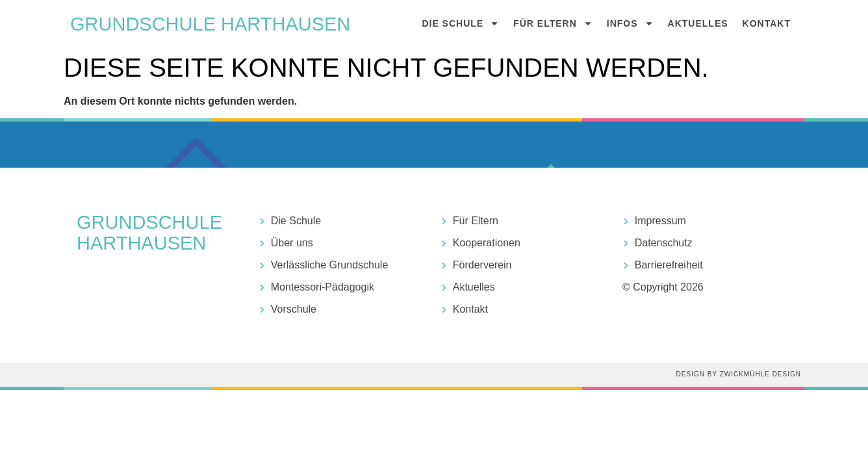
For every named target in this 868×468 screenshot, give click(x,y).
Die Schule (460, 23)
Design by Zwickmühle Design (739, 374)
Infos (630, 23)
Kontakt (767, 23)
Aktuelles (698, 23)
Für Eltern (553, 23)
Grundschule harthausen (210, 24)
